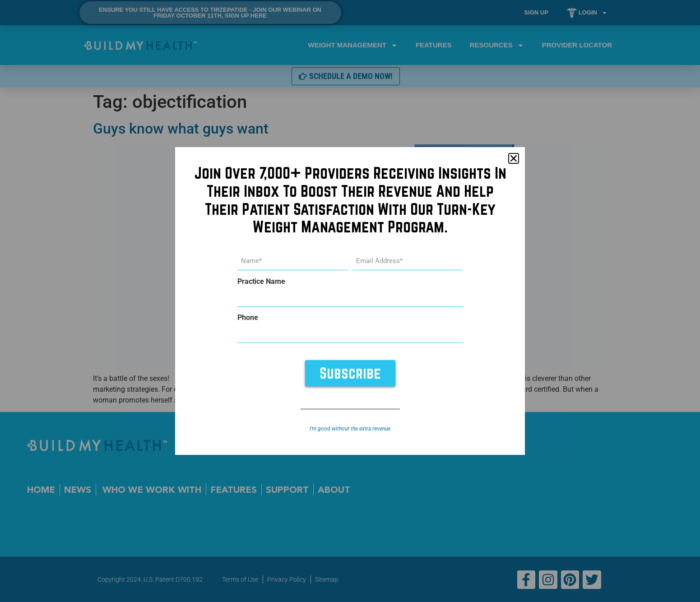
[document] (350, 301)
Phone (248, 318)
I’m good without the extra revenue (350, 428)
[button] (514, 158)
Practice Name (261, 282)
